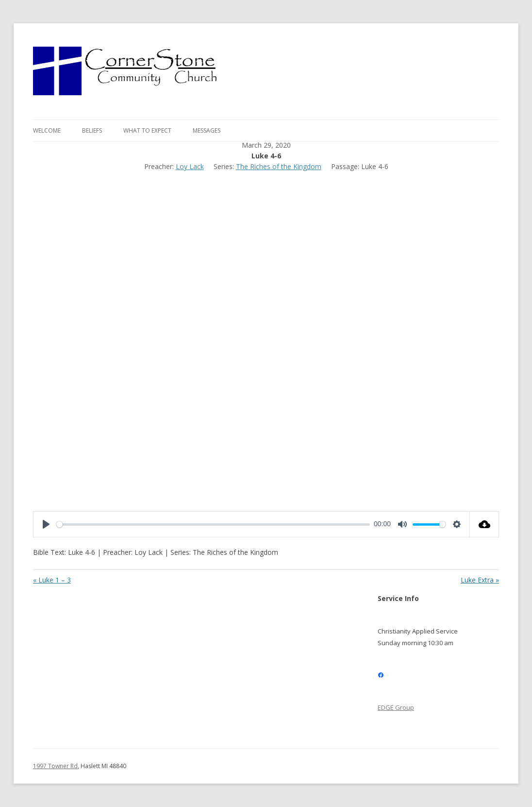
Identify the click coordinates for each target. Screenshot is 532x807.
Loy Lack (190, 166)
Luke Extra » (480, 580)
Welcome (47, 130)
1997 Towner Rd (55, 766)
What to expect (147, 130)
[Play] (46, 524)
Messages (207, 130)
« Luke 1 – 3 (52, 580)
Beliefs (92, 130)
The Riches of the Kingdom (279, 166)
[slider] (213, 524)
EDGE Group (396, 707)
